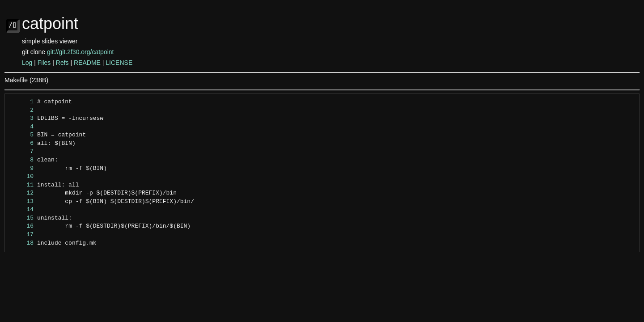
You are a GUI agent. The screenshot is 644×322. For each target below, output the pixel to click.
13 (22, 202)
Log (27, 63)
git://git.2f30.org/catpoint (80, 52)
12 (22, 193)
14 (22, 210)
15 (22, 218)
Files (44, 63)
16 (22, 226)
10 (22, 177)
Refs (62, 63)
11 (22, 185)
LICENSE (119, 63)
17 (22, 235)
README (87, 63)
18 (22, 243)
